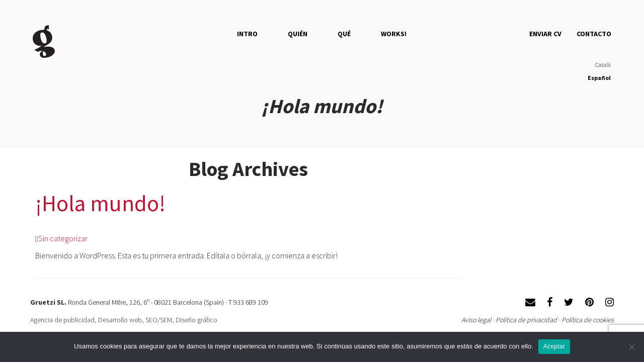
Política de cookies (588, 320)
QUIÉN (298, 34)
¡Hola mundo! (100, 203)
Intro (247, 34)
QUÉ (344, 34)
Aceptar (554, 346)
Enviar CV (545, 34)
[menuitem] (599, 65)
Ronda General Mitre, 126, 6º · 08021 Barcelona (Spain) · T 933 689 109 (168, 302)
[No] (631, 347)
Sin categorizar (63, 238)
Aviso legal (476, 320)
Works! (394, 34)
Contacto (594, 34)
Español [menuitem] (599, 78)
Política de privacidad (526, 320)
